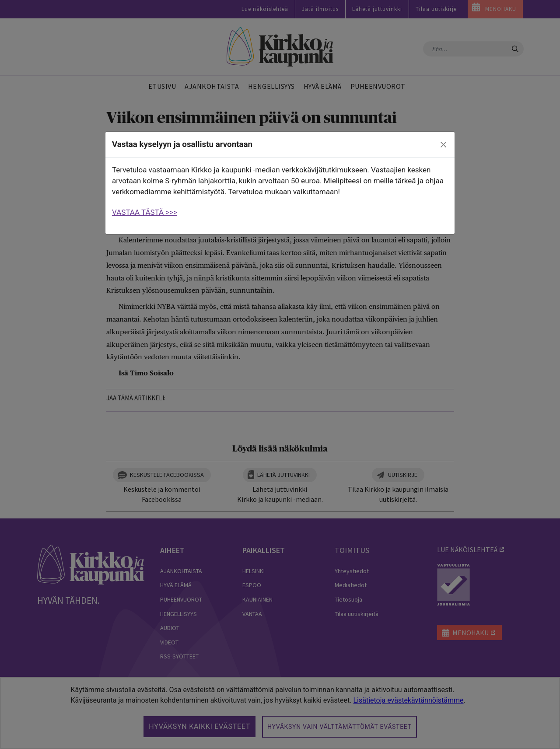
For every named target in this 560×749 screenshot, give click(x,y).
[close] (444, 145)
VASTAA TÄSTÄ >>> (145, 212)
